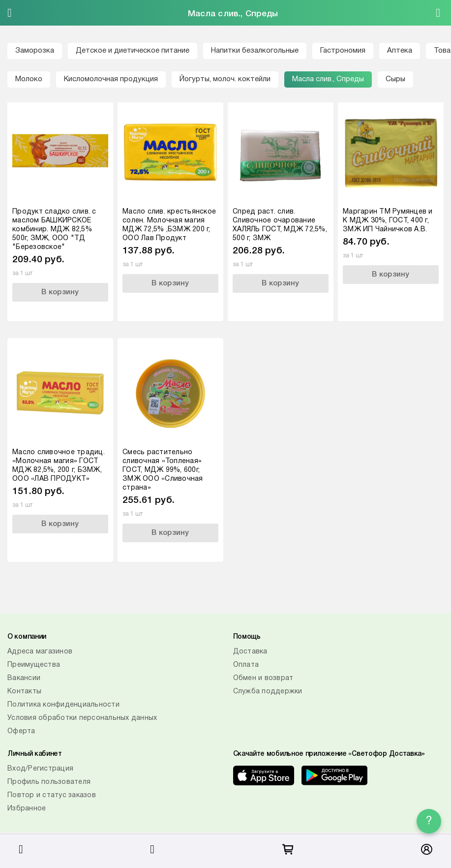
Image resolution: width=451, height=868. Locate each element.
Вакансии (24, 678)
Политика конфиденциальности (63, 705)
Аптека (400, 51)
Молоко (29, 79)
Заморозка (35, 51)
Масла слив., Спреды (328, 79)
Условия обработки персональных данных (82, 718)
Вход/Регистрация (40, 769)
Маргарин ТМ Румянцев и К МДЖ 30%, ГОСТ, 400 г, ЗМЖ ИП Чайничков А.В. (388, 221)
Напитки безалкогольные (255, 51)
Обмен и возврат (263, 678)
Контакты (24, 692)
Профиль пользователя (49, 782)
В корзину (60, 292)
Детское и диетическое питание (133, 51)
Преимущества (34, 665)
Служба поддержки (268, 692)
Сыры (395, 79)
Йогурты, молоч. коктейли (225, 79)
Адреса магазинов (40, 652)
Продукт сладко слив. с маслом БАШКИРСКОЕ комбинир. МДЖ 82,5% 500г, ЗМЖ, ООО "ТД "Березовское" (54, 230)
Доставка (250, 652)
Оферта (21, 731)
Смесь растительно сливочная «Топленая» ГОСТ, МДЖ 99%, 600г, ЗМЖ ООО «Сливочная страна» (163, 470)
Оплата (246, 665)
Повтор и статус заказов (52, 795)
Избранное (27, 809)
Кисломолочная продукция (111, 79)
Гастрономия (343, 51)
